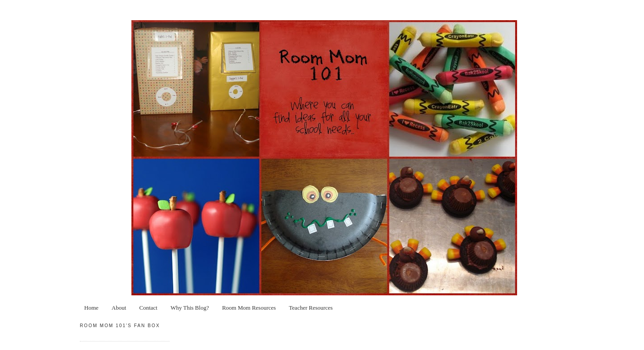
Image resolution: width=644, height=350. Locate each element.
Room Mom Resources (249, 308)
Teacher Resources (311, 308)
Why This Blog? (190, 308)
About (119, 308)
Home (91, 308)
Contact (148, 308)
